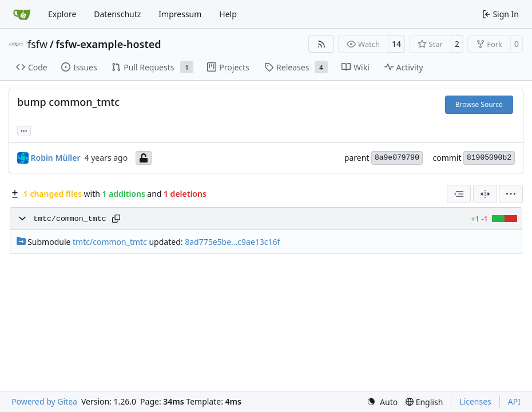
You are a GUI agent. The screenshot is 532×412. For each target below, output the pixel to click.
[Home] (22, 14)
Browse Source (479, 104)
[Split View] (485, 194)
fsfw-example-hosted (108, 44)
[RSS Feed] (321, 44)
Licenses (475, 401)
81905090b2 (489, 158)
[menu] (511, 194)
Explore (62, 14)
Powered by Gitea (44, 401)
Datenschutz (117, 14)
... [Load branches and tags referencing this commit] (24, 130)
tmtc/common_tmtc (70, 219)
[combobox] (459, 194)
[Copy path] (116, 219)
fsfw (37, 44)
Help (228, 14)
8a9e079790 (397, 158)
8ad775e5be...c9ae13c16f (232, 242)
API (514, 401)
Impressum (180, 14)
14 (396, 44)
